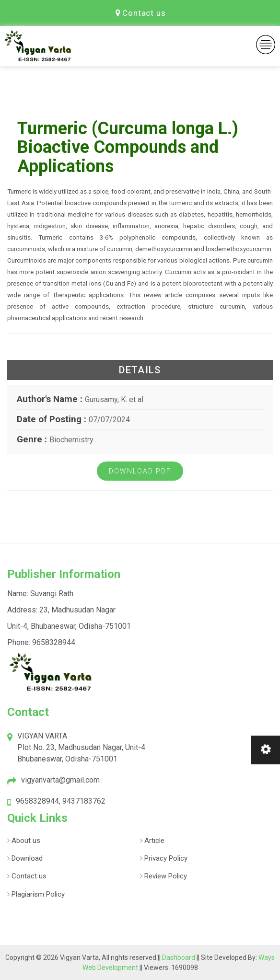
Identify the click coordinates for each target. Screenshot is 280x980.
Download (26, 858)
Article (153, 841)
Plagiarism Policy (37, 894)
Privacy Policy (165, 858)
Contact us (141, 13)
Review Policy (165, 876)
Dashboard (179, 957)
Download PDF (140, 471)
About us (25, 841)
